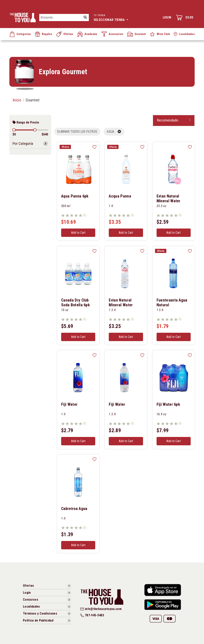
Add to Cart (78, 233)
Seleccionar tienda (111, 17)
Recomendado (168, 120)
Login (167, 17)
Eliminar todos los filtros (77, 132)
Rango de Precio (26, 122)
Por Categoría (23, 143)
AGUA (114, 132)
